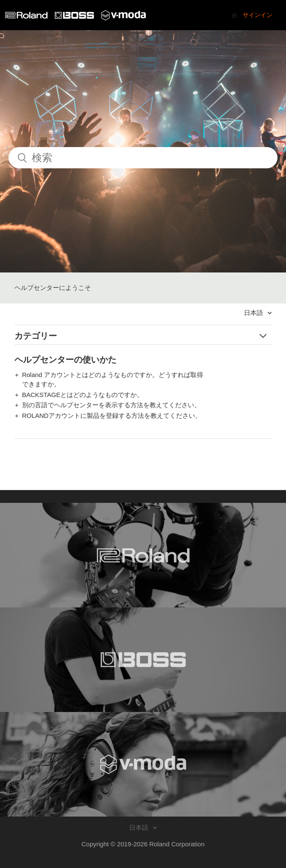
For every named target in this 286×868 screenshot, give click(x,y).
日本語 (254, 313)
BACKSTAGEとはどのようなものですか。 (83, 395)
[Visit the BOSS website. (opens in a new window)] (143, 660)
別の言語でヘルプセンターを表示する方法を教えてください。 (111, 405)
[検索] (143, 158)
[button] (234, 15)
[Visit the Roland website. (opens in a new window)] (143, 555)
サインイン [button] (258, 15)
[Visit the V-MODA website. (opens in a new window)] (143, 764)
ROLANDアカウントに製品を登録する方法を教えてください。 (112, 416)
